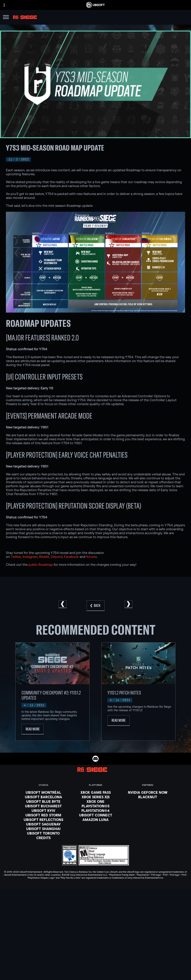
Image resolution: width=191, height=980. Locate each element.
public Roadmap (41, 565)
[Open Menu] (6, 18)
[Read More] (33, 729)
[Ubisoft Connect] (95, 933)
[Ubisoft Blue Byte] (43, 801)
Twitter (16, 557)
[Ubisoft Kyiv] (43, 810)
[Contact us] (95, 957)
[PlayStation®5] (96, 806)
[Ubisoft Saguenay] (43, 824)
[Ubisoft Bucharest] (43, 806)
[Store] (95, 928)
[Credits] (43, 838)
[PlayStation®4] (96, 810)
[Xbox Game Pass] (96, 792)
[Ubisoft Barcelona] (43, 797)
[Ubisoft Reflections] (43, 820)
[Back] (96, 606)
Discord (57, 557)
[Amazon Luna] (96, 820)
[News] (95, 943)
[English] (96, 895)
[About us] (95, 938)
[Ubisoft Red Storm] (43, 815)
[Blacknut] (148, 797)
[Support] (95, 948)
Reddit (44, 557)
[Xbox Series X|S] (96, 797)
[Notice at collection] (95, 973)
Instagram (30, 557)
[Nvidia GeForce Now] (148, 792)
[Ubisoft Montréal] (43, 792)
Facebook (71, 557)
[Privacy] (95, 962)
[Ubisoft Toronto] (43, 833)
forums (91, 557)
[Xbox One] (96, 801)
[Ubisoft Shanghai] (43, 829)
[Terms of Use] (95, 968)
